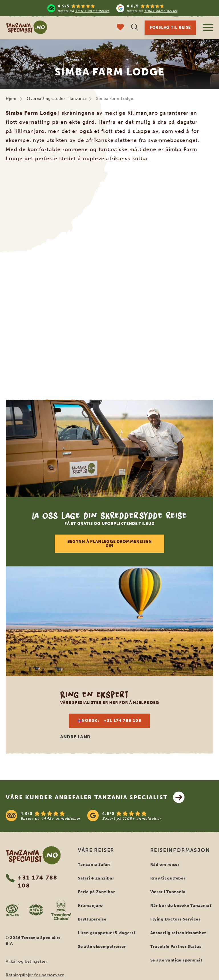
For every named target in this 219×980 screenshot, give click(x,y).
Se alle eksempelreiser (102, 947)
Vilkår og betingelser (27, 961)
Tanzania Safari (94, 865)
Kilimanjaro (90, 906)
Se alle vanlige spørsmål (176, 960)
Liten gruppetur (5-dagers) (107, 933)
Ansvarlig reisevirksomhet (178, 933)
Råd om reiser (165, 865)
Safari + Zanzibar (96, 878)
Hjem (11, 99)
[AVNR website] (36, 910)
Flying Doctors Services (176, 919)
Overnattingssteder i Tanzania (56, 99)
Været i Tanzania (168, 892)
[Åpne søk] (135, 28)
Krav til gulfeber (168, 878)
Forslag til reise (170, 27)
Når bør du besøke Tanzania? (181, 906)
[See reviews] (109, 815)
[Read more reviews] (112, 8)
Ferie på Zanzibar (96, 892)
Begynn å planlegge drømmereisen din (110, 544)
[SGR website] (12, 910)
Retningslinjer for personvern (35, 975)
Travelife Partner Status (176, 947)
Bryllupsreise (92, 919)
